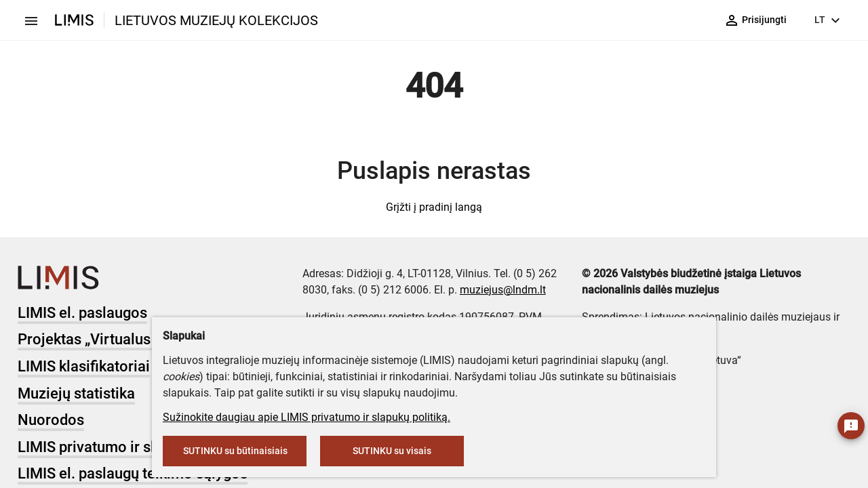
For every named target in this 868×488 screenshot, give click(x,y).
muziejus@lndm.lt (503, 290)
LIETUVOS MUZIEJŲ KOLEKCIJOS (216, 20)
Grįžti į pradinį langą (434, 207)
